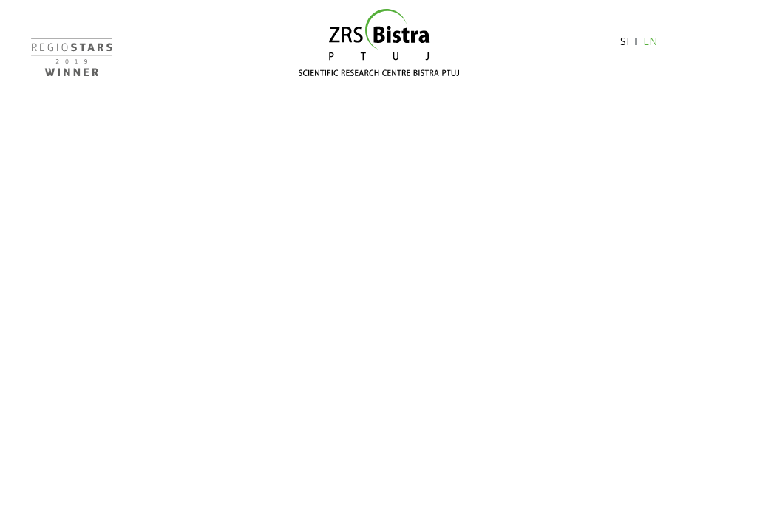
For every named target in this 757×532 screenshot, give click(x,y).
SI (625, 41)
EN (650, 41)
